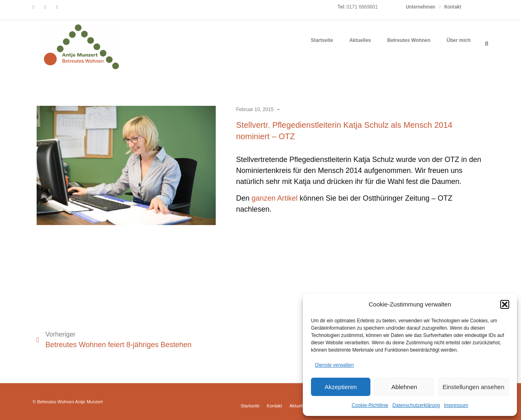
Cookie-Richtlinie (370, 405)
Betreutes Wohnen (409, 40)
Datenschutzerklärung (416, 405)
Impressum (456, 405)
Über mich (459, 40)
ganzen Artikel (275, 198)
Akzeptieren (340, 387)
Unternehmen (421, 7)
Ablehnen (404, 387)
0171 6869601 (362, 7)
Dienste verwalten (334, 365)
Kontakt (453, 7)
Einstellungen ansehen (473, 387)
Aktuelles (360, 40)
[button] (505, 304)
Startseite (322, 40)
